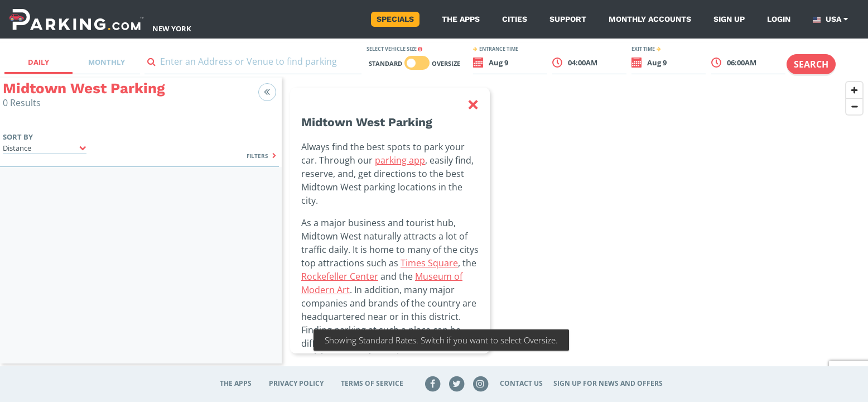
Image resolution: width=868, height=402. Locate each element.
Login (779, 19)
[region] (575, 227)
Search (811, 64)
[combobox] (253, 64)
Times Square (429, 263)
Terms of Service (372, 383)
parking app (400, 160)
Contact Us (521, 383)
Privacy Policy (296, 383)
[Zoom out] (854, 106)
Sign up (729, 19)
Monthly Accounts (650, 19)
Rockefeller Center (340, 276)
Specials (395, 19)
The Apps (461, 19)
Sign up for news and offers (608, 383)
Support (568, 19)
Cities (515, 19)
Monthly (107, 62)
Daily (38, 62)
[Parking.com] (76, 19)
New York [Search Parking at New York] (172, 28)
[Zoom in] (854, 90)
